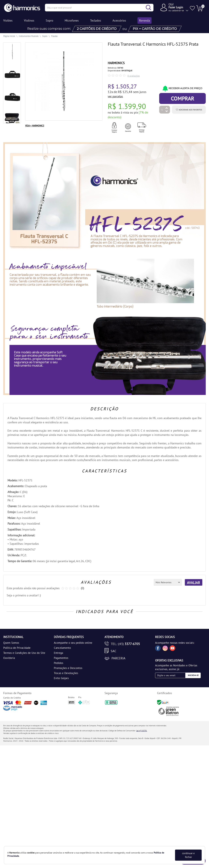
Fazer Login (176, 7)
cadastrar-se (178, 10)
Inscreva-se (193, 675)
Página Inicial (9, 36)
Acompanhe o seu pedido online (73, 643)
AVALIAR (193, 583)
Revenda (145, 20)
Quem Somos (11, 643)
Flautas (54, 36)
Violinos (29, 20)
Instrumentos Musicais (29, 36)
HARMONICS (116, 63)
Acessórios (119, 20)
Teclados (96, 20)
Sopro (49, 20)
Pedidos (59, 663)
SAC (113, 651)
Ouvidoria (9, 658)
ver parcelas (115, 96)
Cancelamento (62, 648)
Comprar (182, 98)
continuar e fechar (188, 855)
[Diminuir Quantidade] (167, 111)
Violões (8, 20)
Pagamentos (61, 658)
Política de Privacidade (17, 648)
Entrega (58, 653)
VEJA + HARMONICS (35, 126)
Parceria (118, 658)
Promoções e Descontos (68, 668)
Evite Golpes (61, 678)
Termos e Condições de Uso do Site (24, 653)
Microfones (72, 20)
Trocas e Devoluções (66, 673)
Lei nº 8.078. (142, 731)
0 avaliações (134, 76)
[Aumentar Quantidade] (167, 108)
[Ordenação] (168, 582)
